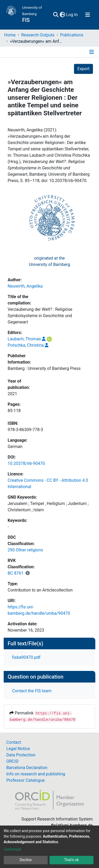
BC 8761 (16, 573)
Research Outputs (38, 35)
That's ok (72, 860)
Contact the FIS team (32, 691)
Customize (12, 849)
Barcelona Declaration (27, 768)
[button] (62, 15)
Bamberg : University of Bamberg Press (44, 368)
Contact (14, 742)
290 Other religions (25, 550)
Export (83, 69)
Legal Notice (18, 749)
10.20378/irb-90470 (26, 463)
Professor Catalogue (26, 780)
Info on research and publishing (36, 774)
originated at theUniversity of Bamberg (50, 261)
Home (10, 35)
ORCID (12, 761)
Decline (26, 860)
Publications (72, 35)
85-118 (14, 411)
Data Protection (21, 755)
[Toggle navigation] (88, 15)
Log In (72, 15)
